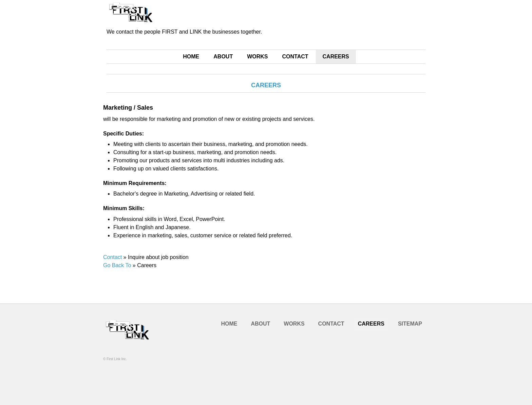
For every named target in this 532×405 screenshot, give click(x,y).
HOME (191, 57)
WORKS (257, 57)
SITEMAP (410, 324)
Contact (112, 257)
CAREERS (336, 57)
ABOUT (223, 57)
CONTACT (295, 57)
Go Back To (117, 265)
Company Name (134, 338)
